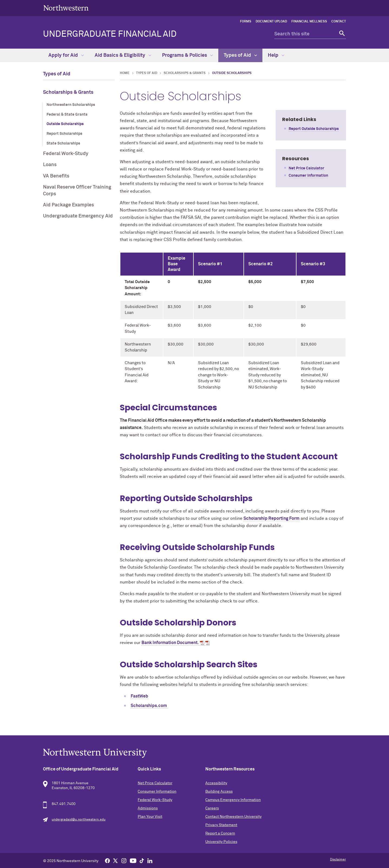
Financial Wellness (309, 22)
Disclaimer (338, 860)
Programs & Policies (187, 55)
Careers (212, 808)
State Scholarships (63, 143)
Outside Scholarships (65, 124)
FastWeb (139, 696)
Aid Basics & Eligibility (123, 55)
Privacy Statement (221, 825)
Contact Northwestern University (233, 817)
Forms (246, 22)
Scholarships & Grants (68, 92)
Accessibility (216, 783)
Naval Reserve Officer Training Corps (77, 191)
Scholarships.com (149, 706)
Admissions (148, 808)
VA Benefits (56, 176)
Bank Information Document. (170, 643)
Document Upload (271, 22)
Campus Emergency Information (233, 800)
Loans (50, 165)
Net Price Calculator (306, 168)
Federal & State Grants (67, 115)
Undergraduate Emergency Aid (78, 216)
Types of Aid (240, 55)
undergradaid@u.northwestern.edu (79, 820)
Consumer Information (308, 176)
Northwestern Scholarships (71, 105)
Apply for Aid (66, 55)
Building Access (219, 792)
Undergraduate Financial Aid (110, 34)
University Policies (221, 842)
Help (276, 55)
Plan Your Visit (150, 817)
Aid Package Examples (68, 205)
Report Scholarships (64, 134)
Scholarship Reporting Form (271, 518)
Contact (339, 22)
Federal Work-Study (66, 154)
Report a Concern (220, 833)
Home (125, 73)
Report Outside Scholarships (314, 129)
